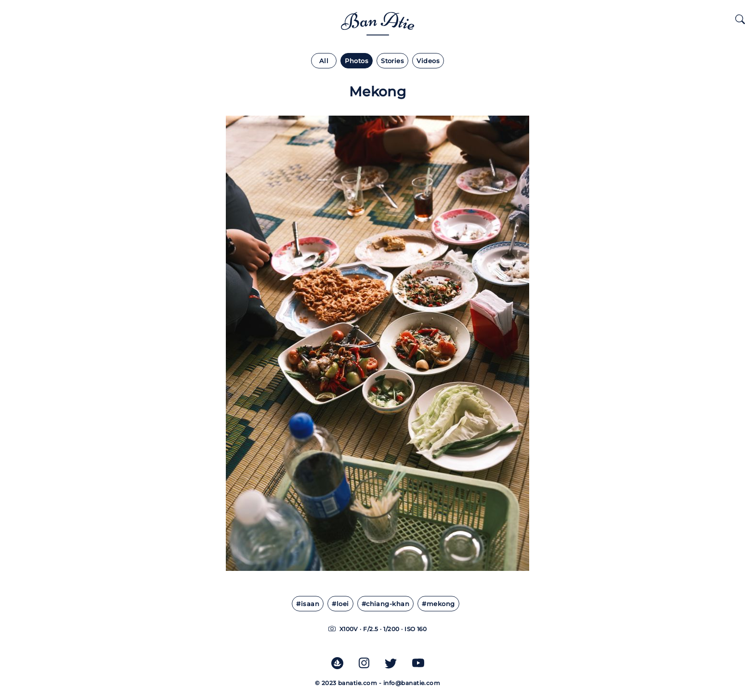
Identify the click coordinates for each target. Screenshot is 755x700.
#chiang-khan (386, 604)
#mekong (438, 604)
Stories (392, 61)
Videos (428, 61)
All (324, 61)
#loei (340, 604)
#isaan (308, 604)
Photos (357, 61)
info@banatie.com (412, 683)
